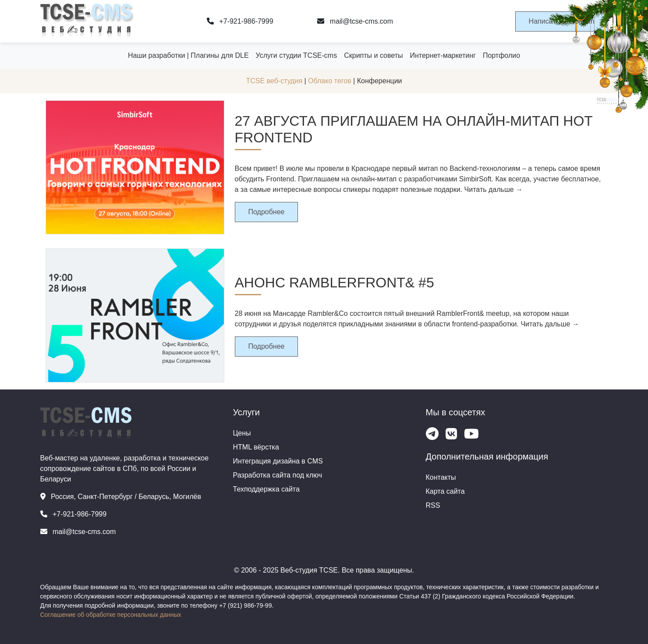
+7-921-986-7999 (240, 21)
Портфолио (501, 55)
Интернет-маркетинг (443, 55)
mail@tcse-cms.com (355, 21)
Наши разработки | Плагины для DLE (188, 55)
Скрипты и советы (373, 55)
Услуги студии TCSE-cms (297, 55)
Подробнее (267, 212)
